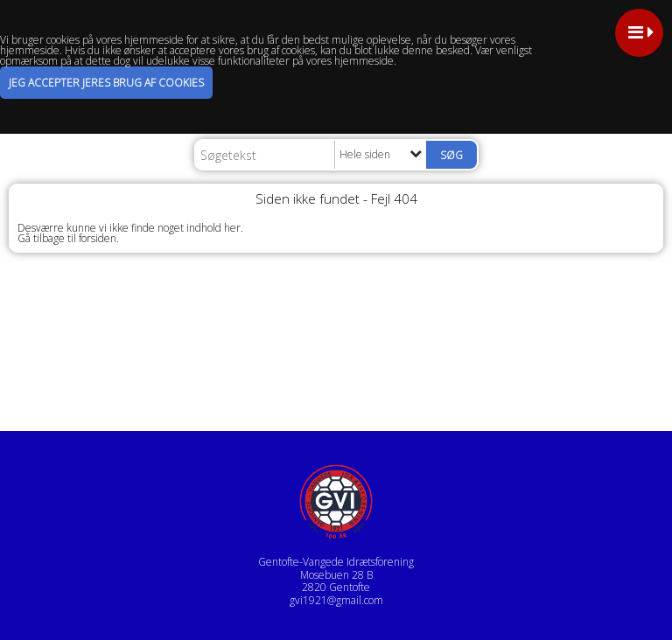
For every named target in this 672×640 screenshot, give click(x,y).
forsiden (98, 238)
